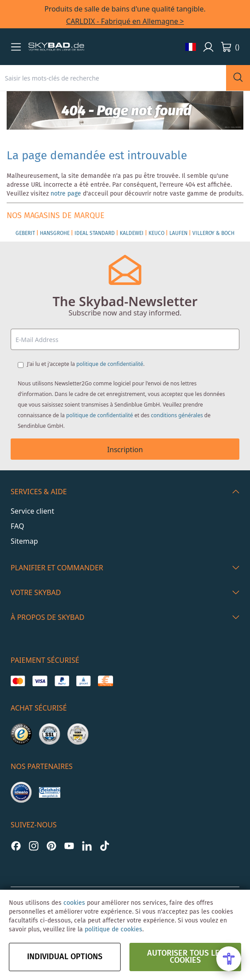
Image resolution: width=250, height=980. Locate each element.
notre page (66, 194)
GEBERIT (25, 233)
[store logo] (56, 47)
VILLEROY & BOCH (213, 233)
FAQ (17, 526)
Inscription (125, 450)
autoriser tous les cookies (186, 957)
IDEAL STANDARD (95, 233)
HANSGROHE (55, 233)
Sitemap (24, 541)
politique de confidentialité (110, 364)
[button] (16, 47)
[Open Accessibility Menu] (229, 959)
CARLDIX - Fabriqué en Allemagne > (125, 21)
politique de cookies (113, 930)
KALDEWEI (132, 233)
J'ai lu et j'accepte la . (86, 364)
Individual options (65, 957)
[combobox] (113, 78)
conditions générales (177, 415)
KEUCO (156, 233)
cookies (74, 903)
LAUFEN (178, 233)
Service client (32, 511)
